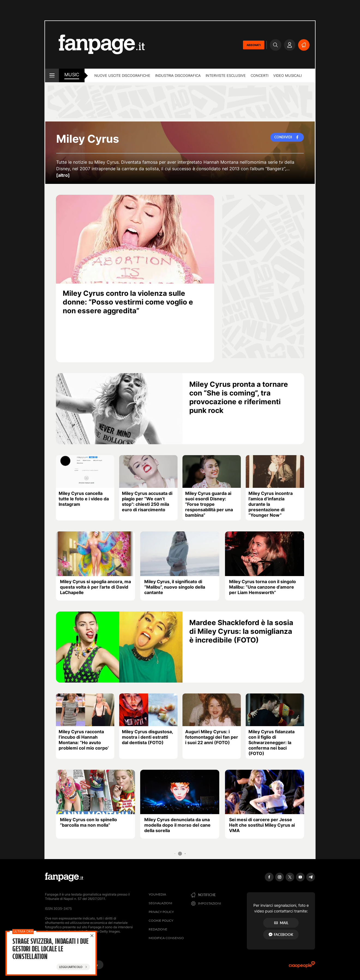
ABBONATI (254, 45)
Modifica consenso (166, 938)
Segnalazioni (160, 903)
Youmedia (157, 894)
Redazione (158, 929)
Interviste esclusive (226, 75)
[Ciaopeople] (302, 966)
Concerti (259, 75)
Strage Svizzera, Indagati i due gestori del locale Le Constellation (50, 949)
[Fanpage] (64, 877)
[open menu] (52, 75)
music (72, 75)
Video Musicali (287, 75)
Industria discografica (178, 75)
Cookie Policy (161, 920)
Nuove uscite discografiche (122, 75)
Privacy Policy (161, 912)
